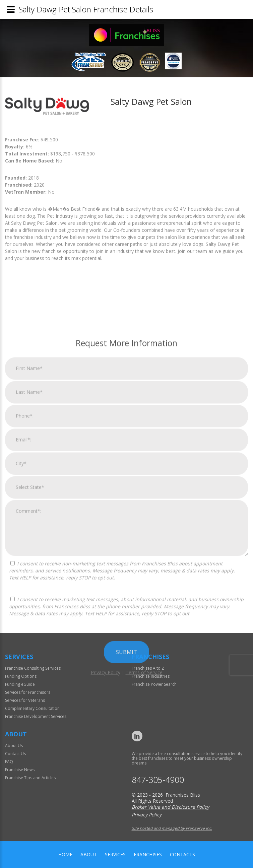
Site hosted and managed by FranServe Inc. (172, 828)
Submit (126, 797)
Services (115, 854)
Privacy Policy (106, 817)
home (65, 854)
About (89, 854)
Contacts (182, 854)
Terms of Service (144, 817)
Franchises (148, 854)
